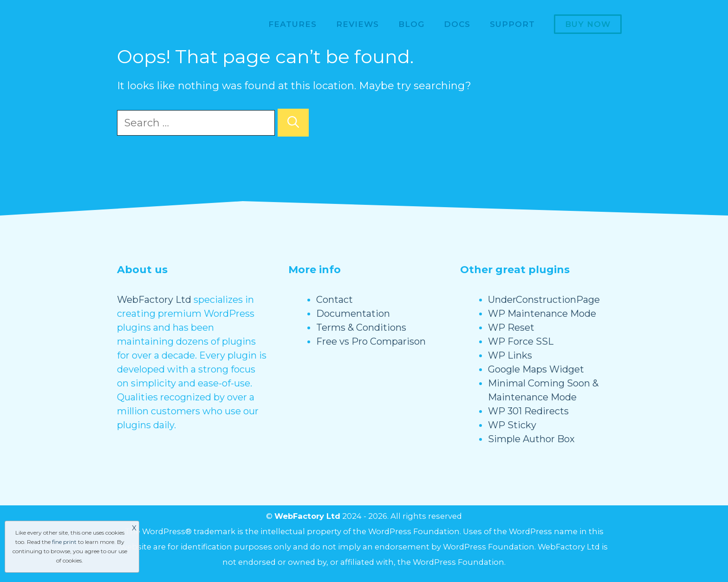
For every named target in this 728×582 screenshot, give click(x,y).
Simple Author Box (531, 439)
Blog (411, 24)
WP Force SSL (521, 341)
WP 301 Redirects (528, 411)
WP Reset (511, 327)
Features (292, 24)
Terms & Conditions (361, 327)
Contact (335, 300)
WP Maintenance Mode (542, 314)
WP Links (510, 355)
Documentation (353, 314)
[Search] (293, 123)
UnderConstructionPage (544, 300)
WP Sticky (512, 425)
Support (512, 24)
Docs (457, 24)
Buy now (588, 24)
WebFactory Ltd (154, 300)
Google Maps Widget (536, 369)
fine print (64, 542)
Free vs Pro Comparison (371, 341)
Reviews (357, 24)
